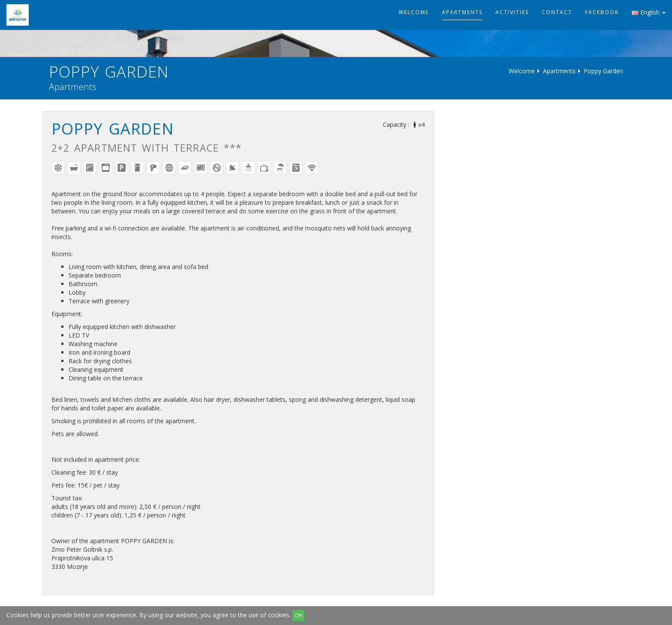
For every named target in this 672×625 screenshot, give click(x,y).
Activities (512, 12)
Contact (557, 12)
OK (298, 615)
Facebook (602, 12)
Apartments (462, 12)
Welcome (414, 12)
